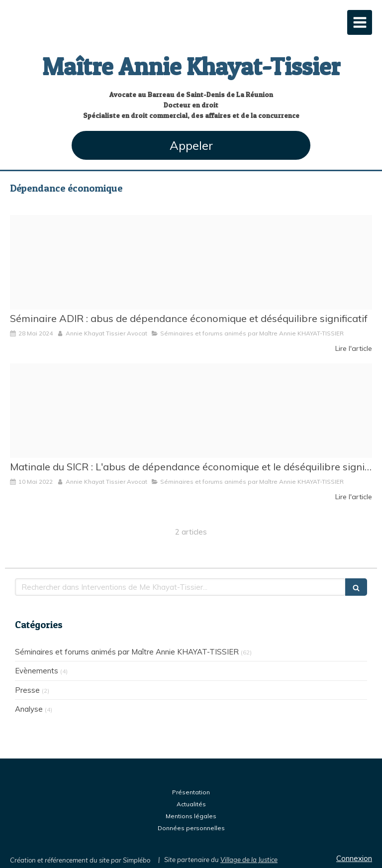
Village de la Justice (249, 860)
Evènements (37, 671)
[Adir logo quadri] (191, 262)
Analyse (29, 709)
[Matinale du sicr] (191, 411)
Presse (27, 690)
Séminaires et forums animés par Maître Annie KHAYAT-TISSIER (127, 652)
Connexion (354, 858)
